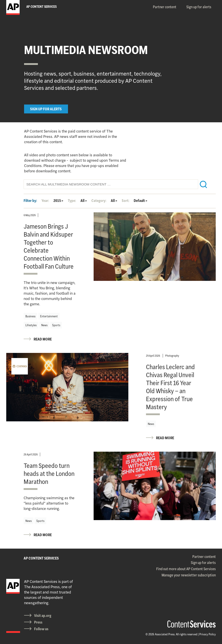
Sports (56, 325)
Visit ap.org (43, 616)
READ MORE (43, 339)
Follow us (41, 629)
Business (30, 316)
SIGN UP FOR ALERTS (46, 109)
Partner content (165, 7)
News (44, 325)
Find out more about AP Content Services (186, 569)
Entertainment (49, 316)
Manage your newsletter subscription (189, 575)
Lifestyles (31, 325)
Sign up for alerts (199, 7)
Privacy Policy (208, 634)
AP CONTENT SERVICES (41, 558)
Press (38, 622)
